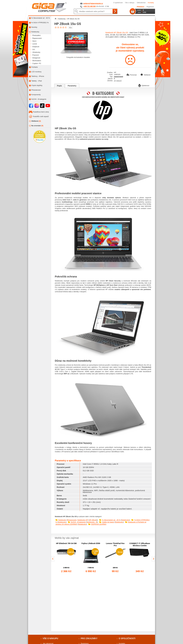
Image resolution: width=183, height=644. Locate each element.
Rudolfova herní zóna (41, 112)
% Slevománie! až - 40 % (111, 520)
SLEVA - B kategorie (78, 522)
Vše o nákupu (130, 3)
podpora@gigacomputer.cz (93, 3)
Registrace (150, 7)
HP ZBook (93, 520)
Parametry (72, 86)
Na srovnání (36, 126)
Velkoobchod (141, 3)
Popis (59, 86)
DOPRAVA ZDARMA (99, 524)
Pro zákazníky (89, 638)
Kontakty (151, 3)
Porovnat (132, 75)
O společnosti (118, 3)
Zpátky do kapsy (108, 522)
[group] (66, 558)
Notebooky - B (92, 522)
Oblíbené (35, 121)
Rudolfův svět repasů (41, 116)
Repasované (72, 520)
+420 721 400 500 (90, 6)
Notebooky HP (83, 520)
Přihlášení (140, 7)
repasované (118, 77)
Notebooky (62, 520)
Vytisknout (144, 85)
